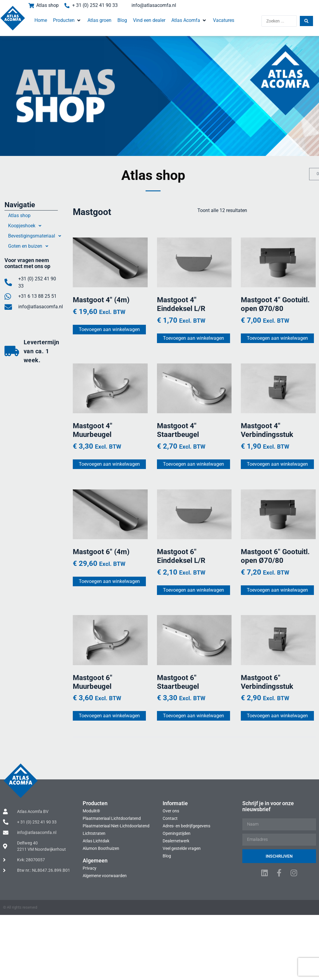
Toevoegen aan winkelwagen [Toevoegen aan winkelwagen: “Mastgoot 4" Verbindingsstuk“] (277, 464)
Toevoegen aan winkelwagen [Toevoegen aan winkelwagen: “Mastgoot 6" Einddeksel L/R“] (193, 589)
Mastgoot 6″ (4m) (101, 551)
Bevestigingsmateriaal (36, 236)
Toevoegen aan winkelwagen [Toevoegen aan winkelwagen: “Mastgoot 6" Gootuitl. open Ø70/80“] (277, 589)
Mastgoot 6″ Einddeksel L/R (181, 556)
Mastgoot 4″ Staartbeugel (178, 430)
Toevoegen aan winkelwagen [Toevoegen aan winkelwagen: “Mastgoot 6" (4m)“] (109, 581)
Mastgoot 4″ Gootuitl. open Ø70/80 (275, 304)
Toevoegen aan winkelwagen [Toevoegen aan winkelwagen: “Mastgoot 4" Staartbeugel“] (193, 464)
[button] (68, 20)
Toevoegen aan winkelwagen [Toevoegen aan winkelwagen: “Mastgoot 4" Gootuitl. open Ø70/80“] (277, 338)
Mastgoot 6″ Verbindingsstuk (266, 681)
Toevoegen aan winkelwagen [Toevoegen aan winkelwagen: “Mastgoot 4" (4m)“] (109, 329)
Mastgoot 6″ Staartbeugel (178, 681)
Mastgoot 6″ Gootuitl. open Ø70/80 (275, 556)
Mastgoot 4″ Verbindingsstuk (266, 430)
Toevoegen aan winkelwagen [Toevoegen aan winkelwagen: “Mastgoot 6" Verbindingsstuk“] (277, 715)
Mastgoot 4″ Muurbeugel (93, 430)
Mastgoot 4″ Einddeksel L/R (181, 304)
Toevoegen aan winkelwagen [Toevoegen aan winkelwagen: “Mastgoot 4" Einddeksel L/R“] (193, 338)
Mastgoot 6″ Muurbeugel (93, 681)
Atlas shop (19, 215)
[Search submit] (306, 21)
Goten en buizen (30, 246)
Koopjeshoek (26, 226)
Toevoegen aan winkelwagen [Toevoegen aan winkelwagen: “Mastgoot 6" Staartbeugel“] (193, 715)
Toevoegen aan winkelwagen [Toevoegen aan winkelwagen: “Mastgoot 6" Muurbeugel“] (109, 715)
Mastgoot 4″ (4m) (101, 300)
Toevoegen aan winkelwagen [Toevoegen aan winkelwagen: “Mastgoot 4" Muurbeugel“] (109, 464)
